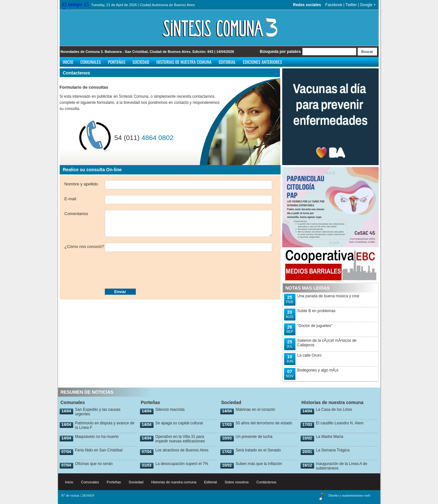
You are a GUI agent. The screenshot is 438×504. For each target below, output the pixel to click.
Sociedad (141, 62)
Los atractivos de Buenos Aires (182, 450)
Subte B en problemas (317, 311)
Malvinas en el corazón (256, 410)
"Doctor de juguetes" (315, 326)
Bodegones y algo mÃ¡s (318, 370)
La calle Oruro (309, 355)
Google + (368, 5)
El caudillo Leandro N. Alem (340, 423)
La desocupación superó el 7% (182, 464)
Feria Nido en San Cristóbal (99, 450)
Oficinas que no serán (94, 464)
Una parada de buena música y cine (328, 296)
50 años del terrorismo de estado (264, 423)
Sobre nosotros (237, 482)
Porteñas (117, 62)
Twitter (351, 5)
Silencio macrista (170, 410)
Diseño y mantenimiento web (349, 495)
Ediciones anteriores (262, 62)
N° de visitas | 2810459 (78, 495)
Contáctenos (266, 482)
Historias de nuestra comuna (184, 62)
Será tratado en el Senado (258, 450)
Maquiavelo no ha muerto (97, 437)
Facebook (334, 5)
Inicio (68, 62)
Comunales (91, 62)
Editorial (227, 62)
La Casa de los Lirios (334, 410)
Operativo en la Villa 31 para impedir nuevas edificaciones (180, 439)
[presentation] (114, 270)
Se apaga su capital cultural (179, 423)
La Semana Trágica (333, 450)
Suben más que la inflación (259, 464)
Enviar (120, 292)
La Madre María (330, 437)
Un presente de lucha (254, 437)
